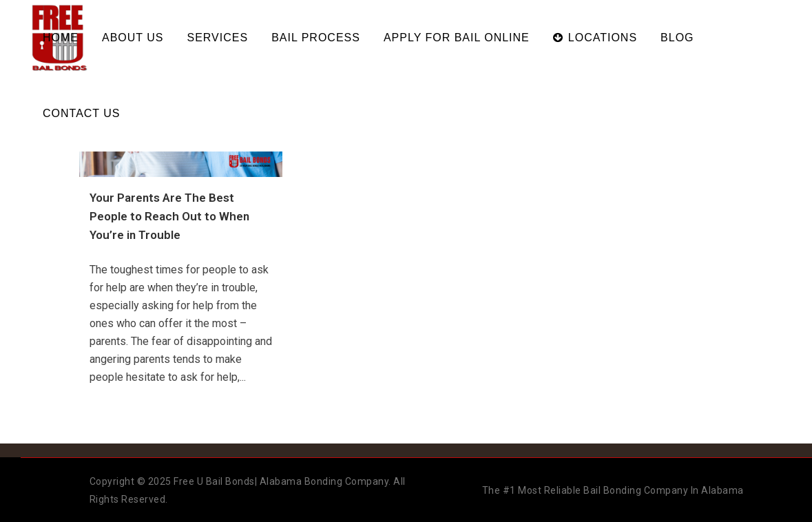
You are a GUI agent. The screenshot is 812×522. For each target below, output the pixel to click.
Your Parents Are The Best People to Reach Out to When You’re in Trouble (169, 216)
